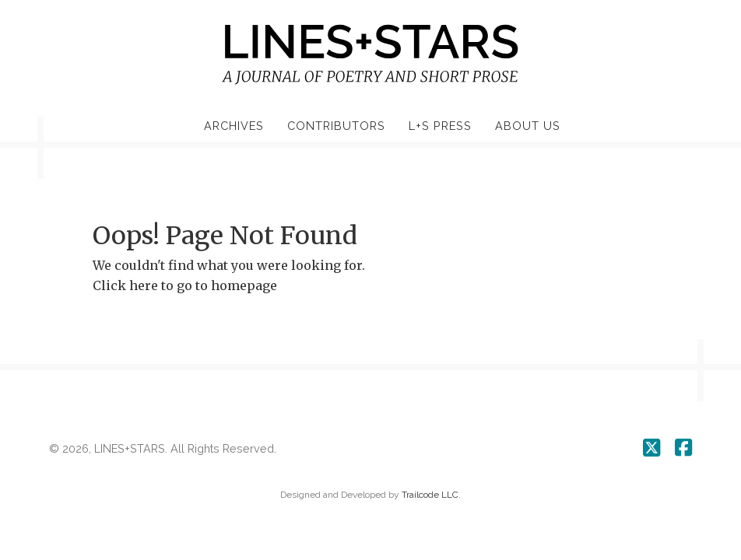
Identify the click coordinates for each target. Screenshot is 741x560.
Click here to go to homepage (185, 285)
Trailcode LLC (430, 495)
